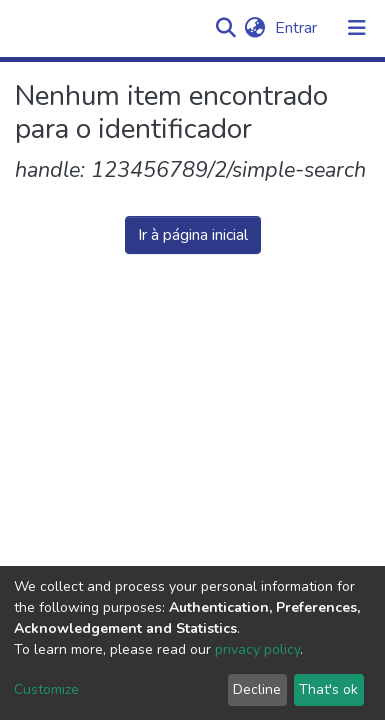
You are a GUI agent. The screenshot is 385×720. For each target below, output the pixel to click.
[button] (254, 28)
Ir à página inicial (193, 235)
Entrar (298, 28)
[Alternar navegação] (357, 28)
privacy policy (257, 649)
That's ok (328, 689)
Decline (257, 689)
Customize (46, 689)
